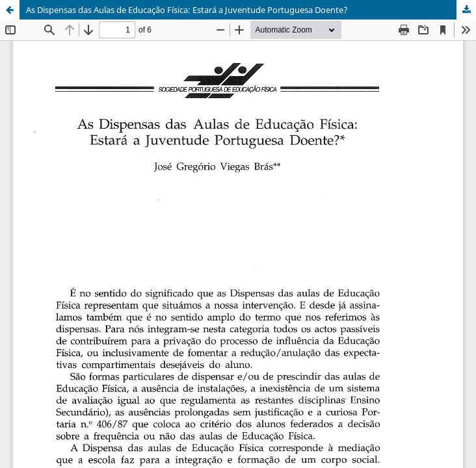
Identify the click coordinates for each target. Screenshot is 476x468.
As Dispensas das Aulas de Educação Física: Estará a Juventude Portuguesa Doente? (187, 10)
